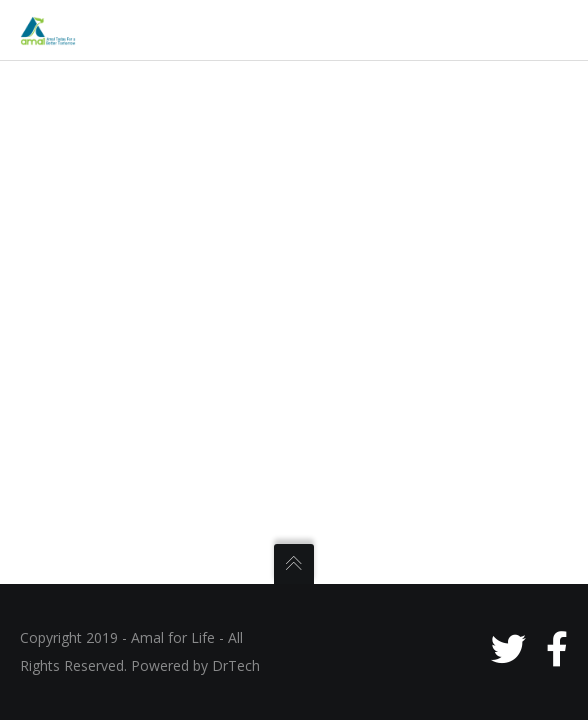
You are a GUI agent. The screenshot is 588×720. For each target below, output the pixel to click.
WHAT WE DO (96, 342)
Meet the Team (114, 258)
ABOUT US (85, 132)
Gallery (88, 510)
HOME (70, 90)
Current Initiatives (123, 384)
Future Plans (106, 426)
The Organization (121, 216)
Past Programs (113, 468)
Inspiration (100, 174)
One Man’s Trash (118, 678)
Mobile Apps (106, 636)
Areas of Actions (117, 300)
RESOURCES (90, 594)
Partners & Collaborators (144, 552)
